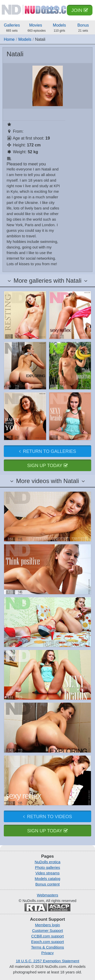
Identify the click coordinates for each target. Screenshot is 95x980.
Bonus (83, 28)
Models (60, 28)
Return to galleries (48, 451)
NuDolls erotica (48, 862)
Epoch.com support (48, 942)
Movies (37, 28)
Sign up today (47, 466)
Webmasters (48, 895)
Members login (47, 925)
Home (9, 39)
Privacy (48, 953)
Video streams (48, 873)
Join (80, 10)
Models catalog (48, 879)
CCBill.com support (47, 936)
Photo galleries (48, 867)
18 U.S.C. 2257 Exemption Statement (47, 961)
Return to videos (48, 817)
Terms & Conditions (47, 947)
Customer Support (48, 930)
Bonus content (48, 884)
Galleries (12, 28)
